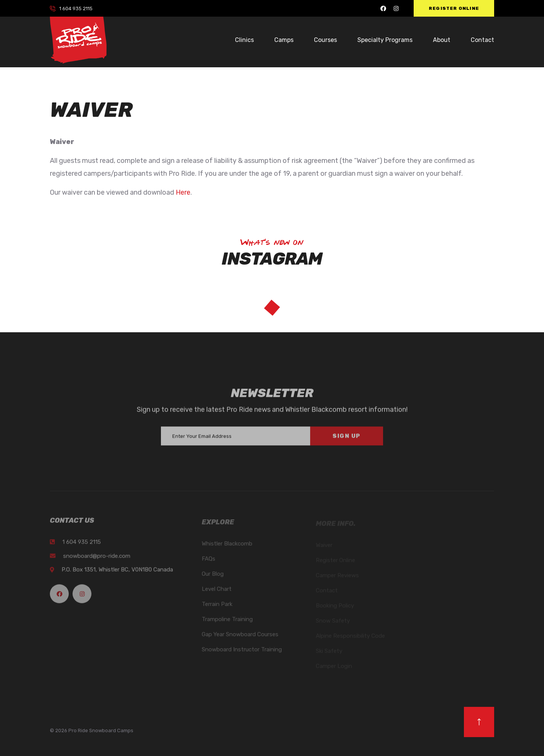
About (442, 40)
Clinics (244, 40)
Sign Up (347, 440)
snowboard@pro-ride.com (97, 559)
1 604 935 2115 (76, 9)
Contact (482, 40)
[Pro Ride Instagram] (396, 9)
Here (183, 192)
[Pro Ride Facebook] (383, 9)
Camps (284, 40)
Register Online (454, 8)
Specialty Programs (385, 40)
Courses (325, 40)
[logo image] (78, 40)
